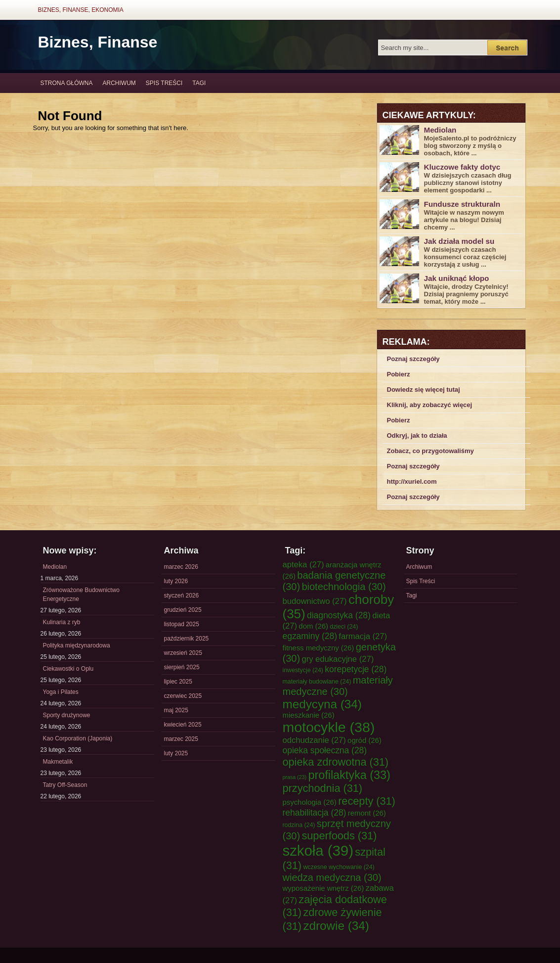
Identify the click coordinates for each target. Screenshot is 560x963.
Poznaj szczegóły (413, 359)
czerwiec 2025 (183, 696)
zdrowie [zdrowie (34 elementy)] (336, 926)
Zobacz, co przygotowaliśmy (431, 451)
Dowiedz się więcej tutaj (424, 390)
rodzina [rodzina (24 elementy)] (299, 825)
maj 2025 (176, 710)
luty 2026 (176, 581)
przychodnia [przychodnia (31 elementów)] (323, 788)
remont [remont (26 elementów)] (367, 813)
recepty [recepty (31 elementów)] (367, 801)
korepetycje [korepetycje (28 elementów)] (356, 669)
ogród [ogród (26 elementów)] (365, 740)
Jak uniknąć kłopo (457, 278)
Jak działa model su (459, 241)
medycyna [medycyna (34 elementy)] (322, 704)
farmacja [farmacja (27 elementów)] (363, 636)
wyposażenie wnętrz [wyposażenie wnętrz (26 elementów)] (323, 888)
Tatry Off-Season (65, 785)
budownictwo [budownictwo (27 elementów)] (315, 601)
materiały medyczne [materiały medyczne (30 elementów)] (338, 686)
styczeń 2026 (182, 596)
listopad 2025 (182, 624)
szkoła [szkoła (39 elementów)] (318, 850)
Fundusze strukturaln (462, 204)
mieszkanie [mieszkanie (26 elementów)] (309, 715)
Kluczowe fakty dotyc (462, 167)
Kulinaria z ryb (62, 622)
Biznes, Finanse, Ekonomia (81, 10)
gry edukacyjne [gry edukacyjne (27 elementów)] (338, 659)
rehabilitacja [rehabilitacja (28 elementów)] (315, 813)
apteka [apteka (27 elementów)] (303, 565)
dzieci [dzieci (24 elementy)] (344, 627)
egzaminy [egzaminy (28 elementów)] (310, 636)
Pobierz (399, 374)
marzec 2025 (181, 739)
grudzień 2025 (183, 610)
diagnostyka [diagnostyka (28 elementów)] (339, 615)
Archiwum (119, 83)
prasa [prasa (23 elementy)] (295, 777)
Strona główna (67, 83)
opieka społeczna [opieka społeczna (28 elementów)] (325, 750)
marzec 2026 (181, 567)
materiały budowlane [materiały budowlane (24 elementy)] (317, 682)
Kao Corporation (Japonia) (78, 738)
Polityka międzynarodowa (77, 645)
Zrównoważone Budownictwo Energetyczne (81, 595)
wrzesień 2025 (183, 653)
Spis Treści (164, 83)
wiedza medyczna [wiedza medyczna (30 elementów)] (332, 877)
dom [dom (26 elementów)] (313, 626)
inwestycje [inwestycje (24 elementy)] (303, 670)
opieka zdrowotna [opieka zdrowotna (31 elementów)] (336, 762)
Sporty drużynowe (67, 715)
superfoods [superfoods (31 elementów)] (339, 836)
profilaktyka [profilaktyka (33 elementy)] (349, 775)
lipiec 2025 (178, 682)
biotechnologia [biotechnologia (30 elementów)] (344, 587)
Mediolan (440, 130)
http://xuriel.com (412, 481)
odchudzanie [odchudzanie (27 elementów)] (314, 740)
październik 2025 (187, 639)
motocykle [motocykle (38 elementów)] (329, 727)
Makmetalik (58, 762)
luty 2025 (176, 753)
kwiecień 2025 (183, 725)
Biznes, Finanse (98, 42)
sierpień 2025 (182, 667)
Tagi (199, 83)
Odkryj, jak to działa (417, 436)
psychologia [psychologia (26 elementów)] (310, 802)
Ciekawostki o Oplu (68, 669)
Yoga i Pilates (61, 692)
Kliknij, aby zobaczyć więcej (430, 405)
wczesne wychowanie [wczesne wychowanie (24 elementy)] (339, 867)
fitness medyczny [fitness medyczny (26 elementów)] (319, 648)
